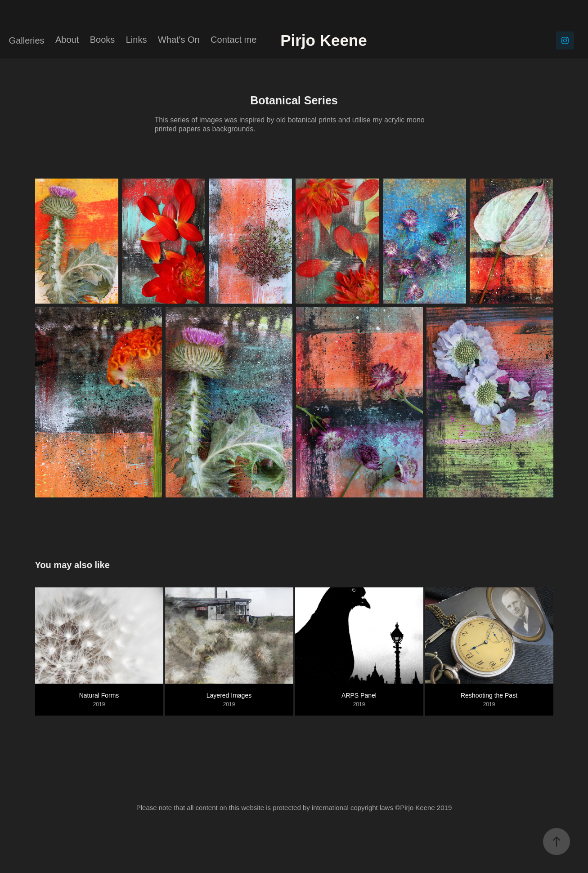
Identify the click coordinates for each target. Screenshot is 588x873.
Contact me (233, 40)
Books (103, 40)
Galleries (27, 40)
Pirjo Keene (354, 40)
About (67, 40)
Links (137, 40)
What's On (179, 40)
